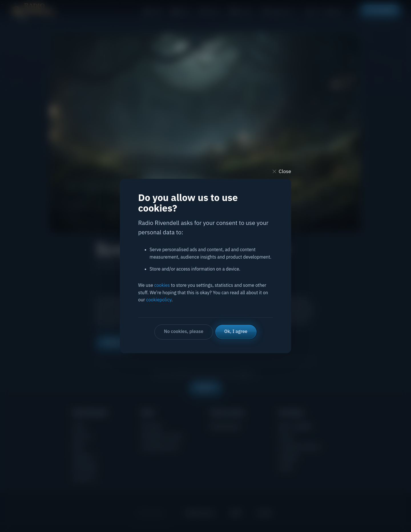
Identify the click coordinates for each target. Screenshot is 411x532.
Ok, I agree (236, 331)
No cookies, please (184, 331)
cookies (162, 285)
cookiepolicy (159, 300)
